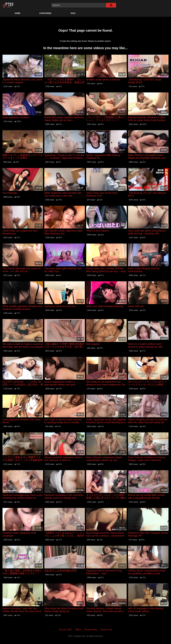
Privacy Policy (91, 630)
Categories (45, 13)
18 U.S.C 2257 (65, 630)
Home (17, 13)
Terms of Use (106, 630)
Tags (73, 13)
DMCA (78, 630)
